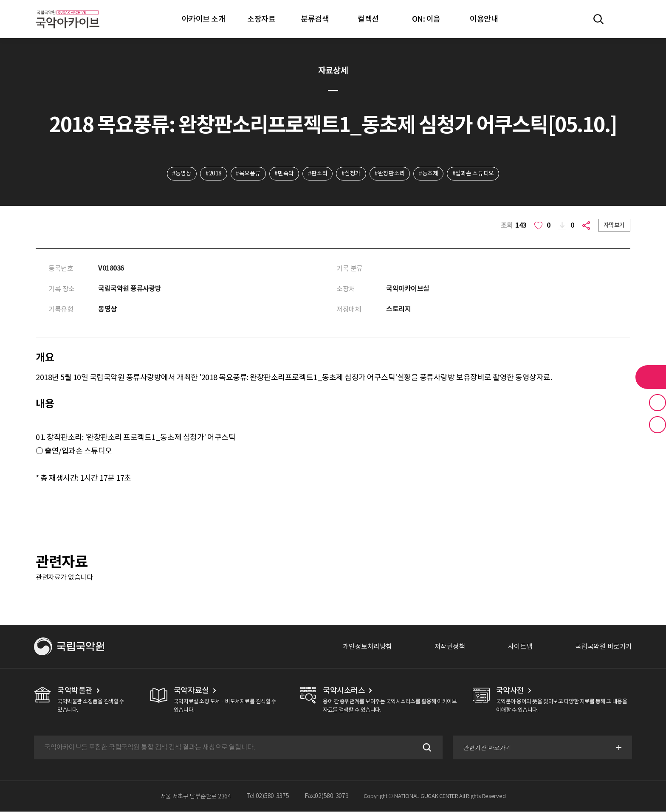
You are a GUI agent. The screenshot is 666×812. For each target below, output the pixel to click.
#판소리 (317, 174)
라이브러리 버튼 (651, 377)
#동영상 (181, 174)
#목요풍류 (248, 174)
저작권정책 (450, 647)
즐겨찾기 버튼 (658, 403)
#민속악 (284, 174)
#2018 (213, 174)
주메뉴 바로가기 (0, 0)
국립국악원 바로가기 (604, 647)
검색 (426, 748)
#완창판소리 (390, 174)
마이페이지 (623, 19)
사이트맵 (520, 647)
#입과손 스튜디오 (474, 174)
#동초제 (429, 174)
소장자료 (261, 19)
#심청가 (351, 174)
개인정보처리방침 (367, 647)
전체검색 (598, 19)
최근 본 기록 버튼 (658, 425)
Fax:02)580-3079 (327, 797)
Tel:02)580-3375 (268, 797)
